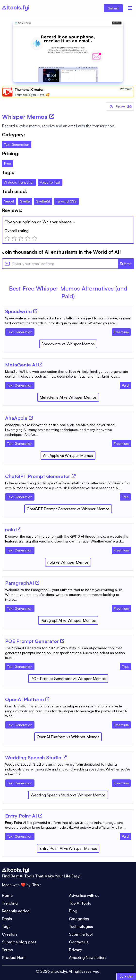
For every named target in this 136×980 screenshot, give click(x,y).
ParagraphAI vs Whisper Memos (68, 620)
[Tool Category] (20, 331)
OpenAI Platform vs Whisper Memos (68, 737)
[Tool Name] (18, 312)
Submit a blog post (19, 942)
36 (120, 106)
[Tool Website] (35, 311)
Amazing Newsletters (88, 957)
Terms (7, 950)
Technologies (81, 926)
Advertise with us (84, 895)
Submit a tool (81, 934)
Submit (113, 8)
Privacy (76, 950)
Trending (10, 903)
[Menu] (130, 8)
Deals (7, 919)
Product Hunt (14, 957)
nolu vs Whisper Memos (68, 562)
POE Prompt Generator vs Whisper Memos (68, 679)
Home (7, 895)
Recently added (16, 911)
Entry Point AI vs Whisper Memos (68, 848)
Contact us (79, 942)
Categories (79, 919)
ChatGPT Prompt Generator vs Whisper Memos (68, 509)
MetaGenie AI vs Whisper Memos (68, 397)
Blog (73, 911)
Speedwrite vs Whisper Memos (68, 344)
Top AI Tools (80, 903)
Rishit (36, 885)
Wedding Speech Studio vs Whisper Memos (68, 795)
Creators (10, 934)
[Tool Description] (68, 321)
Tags (6, 926)
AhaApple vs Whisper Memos (68, 455)
